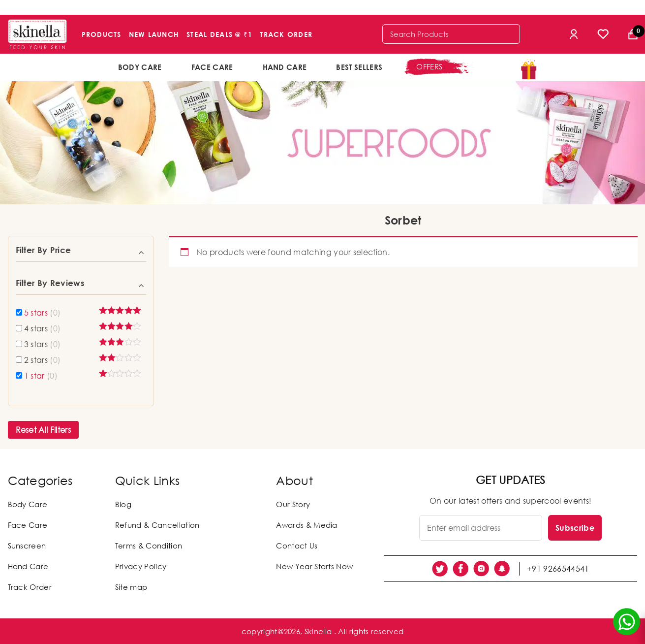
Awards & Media (307, 525)
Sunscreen (27, 546)
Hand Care (285, 67)
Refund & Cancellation (157, 525)
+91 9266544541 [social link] (558, 569)
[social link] (440, 569)
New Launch (154, 34)
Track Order (286, 34)
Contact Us (297, 546)
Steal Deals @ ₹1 (219, 34)
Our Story (293, 504)
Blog (123, 504)
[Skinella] (37, 34)
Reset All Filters (43, 430)
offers (429, 66)
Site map (131, 587)
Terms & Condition (149, 546)
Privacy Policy (141, 566)
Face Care (212, 67)
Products (102, 34)
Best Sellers (359, 67)
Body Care (140, 67)
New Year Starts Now (314, 566)
